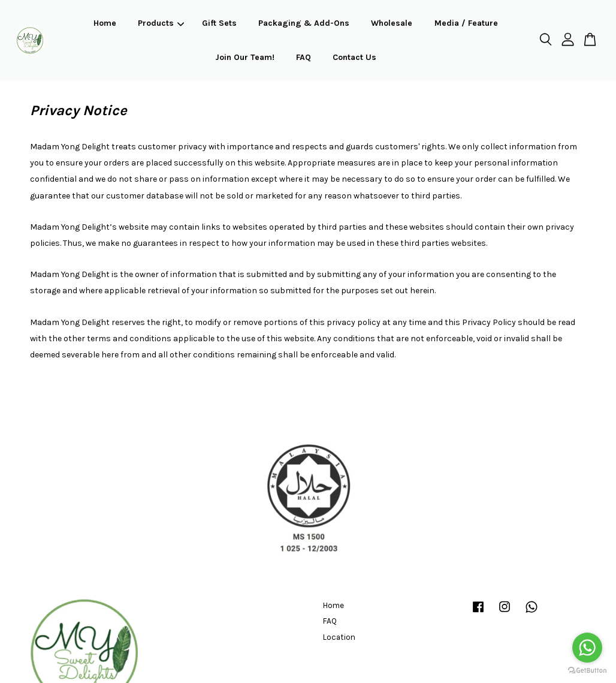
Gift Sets (219, 23)
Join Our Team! (245, 57)
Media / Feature (466, 23)
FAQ (304, 57)
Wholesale (392, 23)
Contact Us (354, 57)
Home (105, 23)
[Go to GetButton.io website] (587, 671)
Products (161, 23)
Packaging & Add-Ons (304, 23)
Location (339, 637)
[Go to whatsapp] (587, 648)
